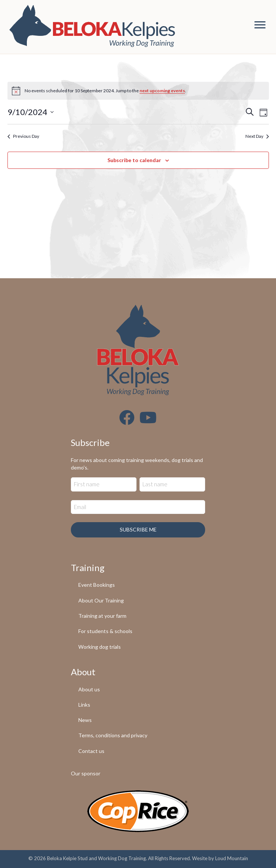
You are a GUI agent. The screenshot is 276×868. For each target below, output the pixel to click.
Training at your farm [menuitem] (102, 616)
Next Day (257, 136)
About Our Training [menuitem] (101, 600)
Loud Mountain (232, 858)
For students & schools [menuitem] (105, 631)
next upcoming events (162, 91)
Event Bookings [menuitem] (97, 585)
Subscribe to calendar (134, 160)
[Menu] (260, 25)
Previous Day (23, 136)
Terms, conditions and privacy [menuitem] (113, 735)
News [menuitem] (85, 720)
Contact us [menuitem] (91, 751)
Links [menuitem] (84, 705)
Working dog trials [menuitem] (100, 647)
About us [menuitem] (89, 689)
